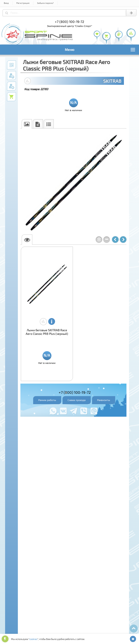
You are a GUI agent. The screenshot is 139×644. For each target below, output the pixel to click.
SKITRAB (112, 81)
